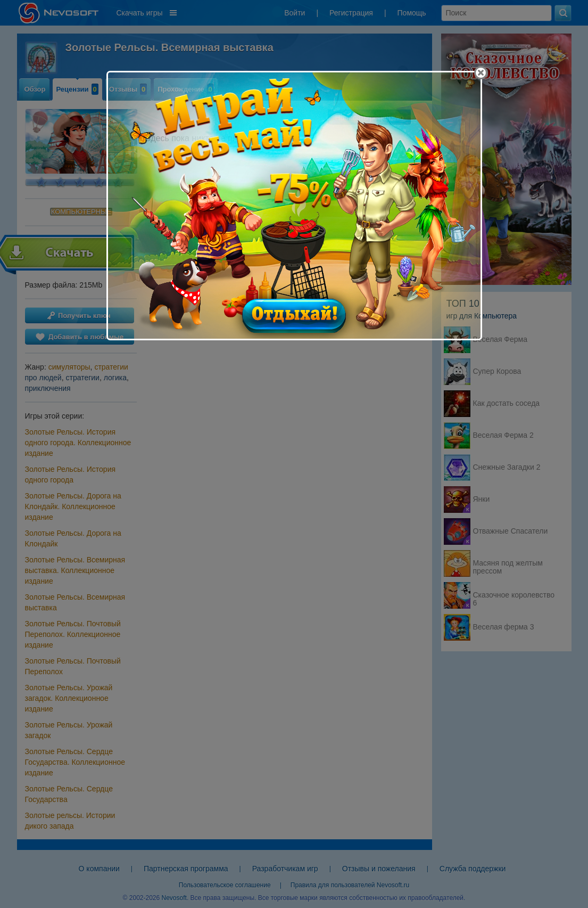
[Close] (481, 73)
